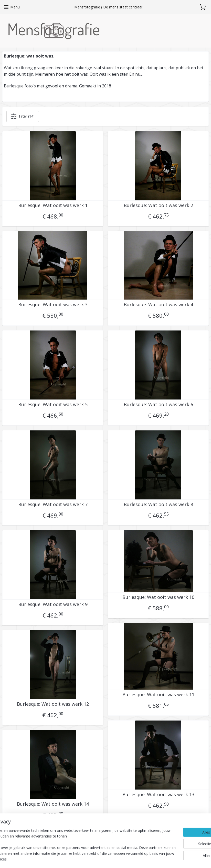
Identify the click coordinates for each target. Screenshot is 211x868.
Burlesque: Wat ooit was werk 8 (158, 505)
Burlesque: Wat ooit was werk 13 (158, 795)
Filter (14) (23, 116)
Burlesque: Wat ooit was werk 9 (53, 604)
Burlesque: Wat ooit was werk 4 (158, 305)
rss (115, 859)
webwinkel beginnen (135, 859)
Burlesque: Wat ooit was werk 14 (53, 804)
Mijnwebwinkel (179, 859)
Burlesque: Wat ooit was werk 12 (53, 704)
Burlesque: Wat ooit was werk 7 (53, 505)
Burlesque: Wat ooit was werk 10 (158, 597)
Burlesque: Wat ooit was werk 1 (53, 205)
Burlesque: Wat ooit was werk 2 (158, 205)
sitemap (104, 859)
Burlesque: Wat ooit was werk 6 (158, 405)
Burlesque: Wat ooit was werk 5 (53, 405)
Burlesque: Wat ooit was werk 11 (158, 695)
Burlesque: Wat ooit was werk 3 (53, 305)
